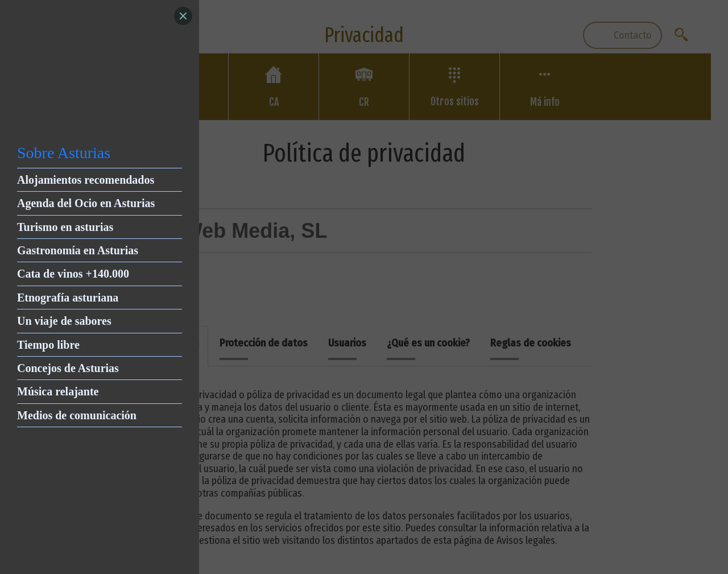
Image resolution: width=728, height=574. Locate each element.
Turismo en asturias (65, 227)
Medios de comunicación (77, 415)
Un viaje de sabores (64, 321)
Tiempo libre (48, 345)
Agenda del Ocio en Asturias (86, 203)
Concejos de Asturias (68, 368)
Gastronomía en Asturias (78, 250)
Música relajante (58, 391)
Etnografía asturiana (68, 298)
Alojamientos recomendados (86, 180)
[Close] (183, 16)
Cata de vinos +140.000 (73, 274)
